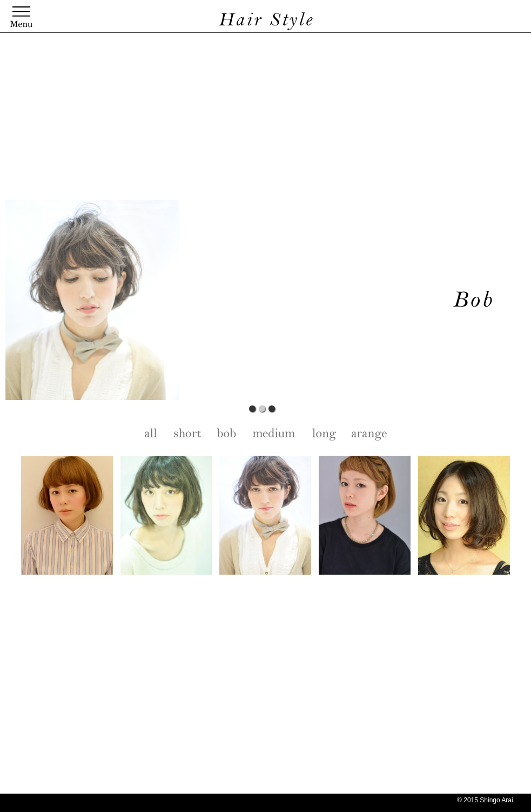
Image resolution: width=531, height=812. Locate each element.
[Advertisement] (262, 119)
